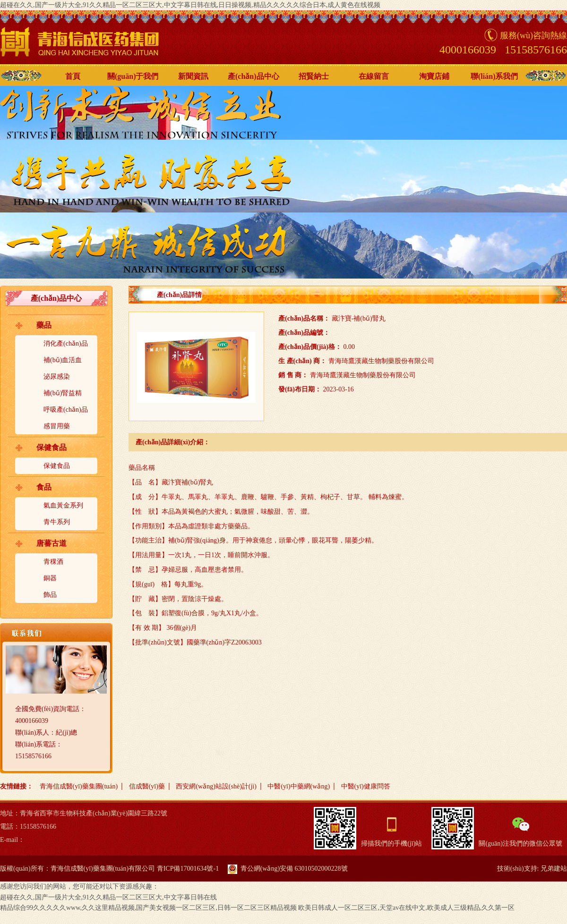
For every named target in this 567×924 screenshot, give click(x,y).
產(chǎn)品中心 (253, 76)
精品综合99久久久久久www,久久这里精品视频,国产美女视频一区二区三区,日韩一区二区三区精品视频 (148, 908)
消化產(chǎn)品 (66, 343)
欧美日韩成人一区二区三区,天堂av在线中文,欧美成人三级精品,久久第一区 (406, 908)
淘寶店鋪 (434, 76)
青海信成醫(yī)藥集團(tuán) (79, 786)
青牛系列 (57, 522)
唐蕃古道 (52, 543)
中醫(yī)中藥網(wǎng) (299, 786)
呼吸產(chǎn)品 (66, 410)
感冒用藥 (57, 426)
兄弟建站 (554, 869)
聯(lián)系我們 (494, 76)
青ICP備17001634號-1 (188, 869)
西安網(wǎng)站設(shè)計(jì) (216, 786)
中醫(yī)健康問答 (366, 786)
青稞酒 (53, 562)
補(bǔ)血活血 (63, 360)
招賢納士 (314, 76)
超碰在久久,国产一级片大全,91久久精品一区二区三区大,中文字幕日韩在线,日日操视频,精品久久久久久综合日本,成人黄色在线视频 (190, 5)
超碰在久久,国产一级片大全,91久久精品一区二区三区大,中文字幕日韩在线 (108, 897)
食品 (44, 487)
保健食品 (52, 447)
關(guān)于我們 (133, 76)
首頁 (73, 76)
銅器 (50, 578)
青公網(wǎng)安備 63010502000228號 (288, 869)
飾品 (50, 595)
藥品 (44, 325)
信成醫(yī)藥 (147, 786)
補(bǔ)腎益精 (63, 393)
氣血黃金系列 (63, 505)
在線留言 (374, 76)
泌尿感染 (57, 377)
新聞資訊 (193, 76)
